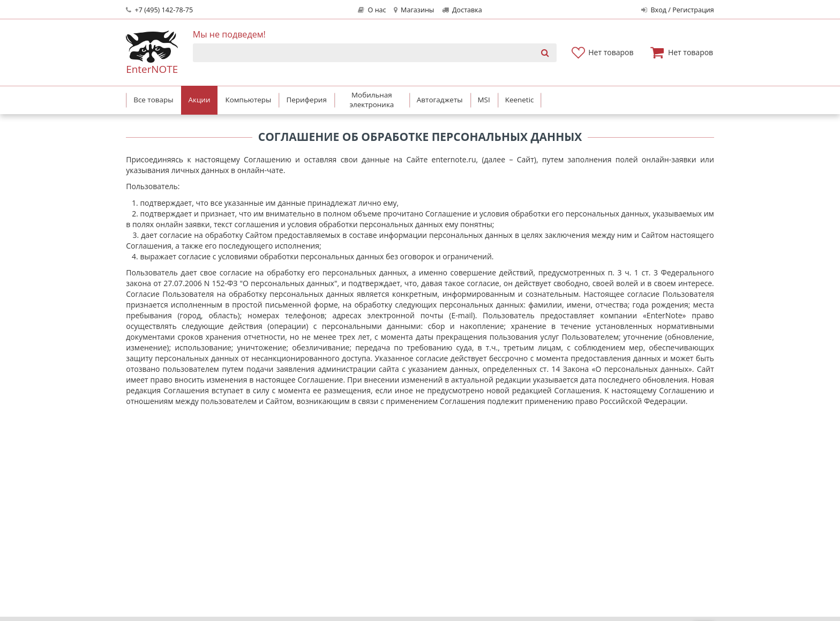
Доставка (462, 10)
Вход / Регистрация (678, 10)
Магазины (414, 10)
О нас (372, 10)
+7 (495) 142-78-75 (159, 10)
